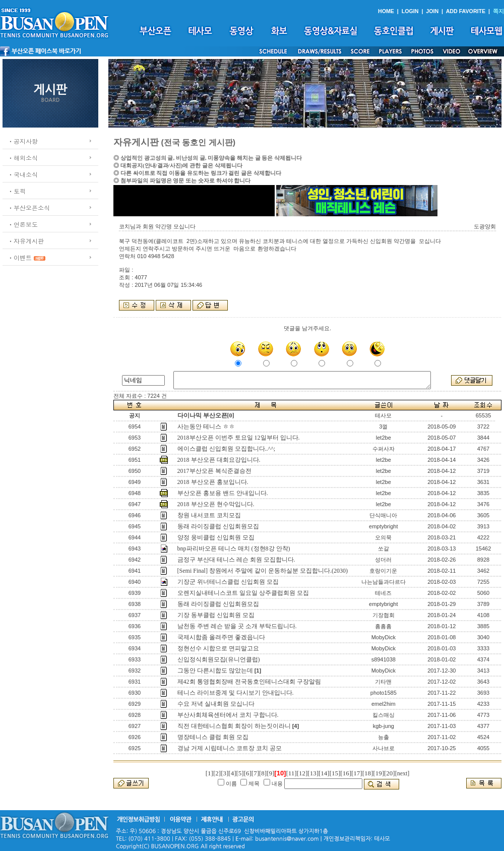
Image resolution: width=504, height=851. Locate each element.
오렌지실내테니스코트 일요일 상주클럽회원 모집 (243, 593)
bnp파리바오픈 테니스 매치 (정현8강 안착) (234, 549)
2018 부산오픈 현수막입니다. (216, 504)
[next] (402, 773)
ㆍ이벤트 (20, 257)
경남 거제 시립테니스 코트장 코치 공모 (230, 748)
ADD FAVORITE (466, 11)
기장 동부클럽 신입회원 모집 (216, 615)
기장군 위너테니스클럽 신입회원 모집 (228, 582)
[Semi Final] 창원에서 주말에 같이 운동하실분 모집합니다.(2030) (263, 571)
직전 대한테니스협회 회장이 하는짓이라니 (234, 726)
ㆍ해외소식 (23, 158)
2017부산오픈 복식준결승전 (214, 471)
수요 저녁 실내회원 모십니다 (216, 704)
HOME (386, 11)
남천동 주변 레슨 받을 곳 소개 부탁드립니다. (237, 626)
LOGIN (410, 11)
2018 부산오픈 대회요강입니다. (219, 460)
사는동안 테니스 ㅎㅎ (206, 427)
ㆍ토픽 (17, 191)
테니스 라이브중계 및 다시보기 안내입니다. (236, 693)
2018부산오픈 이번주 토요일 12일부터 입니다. (239, 438)
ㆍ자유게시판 (26, 241)
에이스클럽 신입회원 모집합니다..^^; (227, 449)
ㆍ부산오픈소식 (29, 207)
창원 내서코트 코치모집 (209, 515)
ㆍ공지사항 (23, 141)
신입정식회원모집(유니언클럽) (219, 659)
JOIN (432, 11)
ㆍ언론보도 (23, 224)
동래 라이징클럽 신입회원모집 (218, 526)
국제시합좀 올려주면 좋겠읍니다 (221, 637)
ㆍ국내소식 (23, 174)
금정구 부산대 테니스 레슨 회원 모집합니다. (236, 560)
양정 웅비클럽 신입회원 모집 (216, 537)
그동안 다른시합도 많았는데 (215, 671)
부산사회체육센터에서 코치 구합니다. (228, 715)
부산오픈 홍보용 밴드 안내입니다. (223, 493)
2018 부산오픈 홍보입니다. (213, 482)
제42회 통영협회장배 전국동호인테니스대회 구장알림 (249, 682)
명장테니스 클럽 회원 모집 (213, 737)
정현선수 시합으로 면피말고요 (218, 648)
